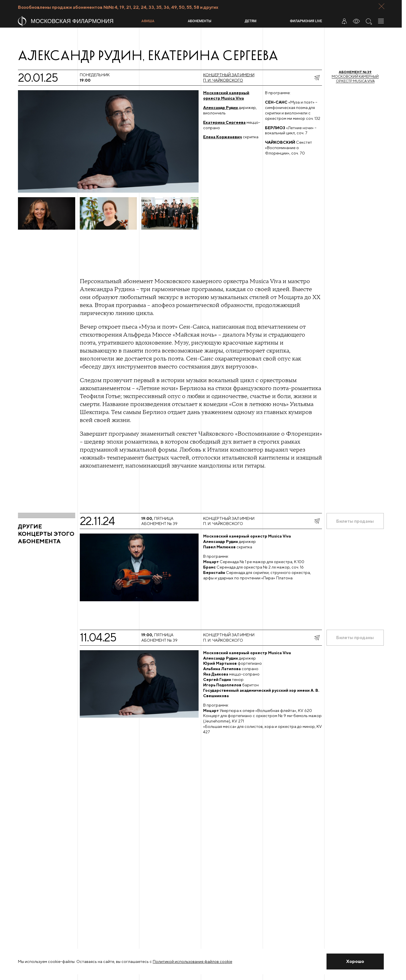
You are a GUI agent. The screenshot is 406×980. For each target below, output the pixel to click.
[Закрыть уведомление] (355, 962)
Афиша (148, 21)
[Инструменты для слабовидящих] (356, 21)
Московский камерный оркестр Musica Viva (355, 76)
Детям (251, 21)
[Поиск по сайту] (369, 21)
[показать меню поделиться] (317, 78)
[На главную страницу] (77, 21)
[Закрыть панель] (381, 6)
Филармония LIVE (306, 21)
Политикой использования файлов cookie (192, 962)
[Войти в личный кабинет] (344, 21)
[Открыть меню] (381, 21)
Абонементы (199, 21)
